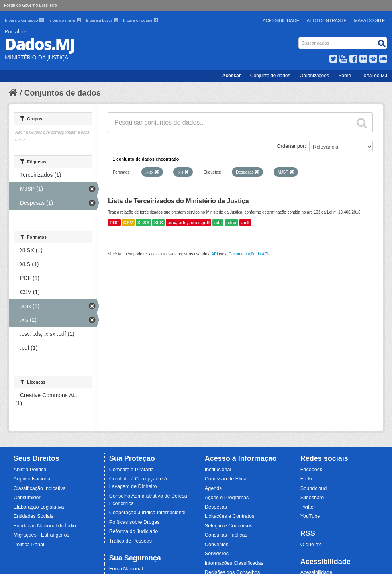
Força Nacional (126, 569)
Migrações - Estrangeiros (41, 535)
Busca (299, 39)
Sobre (345, 76)
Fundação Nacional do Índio (45, 526)
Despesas (216, 507)
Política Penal (29, 545)
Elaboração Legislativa (39, 507)
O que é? (311, 545)
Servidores (217, 554)
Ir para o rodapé (141, 20)
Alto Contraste (327, 20)
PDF (114, 223)
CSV (128, 223)
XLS (158, 223)
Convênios (217, 545)
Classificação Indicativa (40, 488)
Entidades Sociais (33, 516)
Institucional (218, 470)
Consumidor (27, 498)
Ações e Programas (227, 498)
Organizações (314, 76)
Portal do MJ (374, 76)
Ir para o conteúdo (25, 20)
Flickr (306, 479)
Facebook (311, 470)
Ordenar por (291, 146)
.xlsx (231, 223)
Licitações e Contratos (230, 516)
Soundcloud (314, 488)
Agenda (213, 488)
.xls (218, 223)
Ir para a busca (103, 20)
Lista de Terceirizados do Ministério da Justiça (178, 201)
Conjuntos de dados (63, 93)
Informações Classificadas (234, 563)
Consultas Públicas (226, 535)
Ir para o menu (66, 20)
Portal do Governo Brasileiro (30, 5)
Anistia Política (30, 470)
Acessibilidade (281, 20)
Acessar (232, 76)
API (215, 254)
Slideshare (312, 498)
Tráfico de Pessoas (130, 541)
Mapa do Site (370, 20)
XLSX (144, 223)
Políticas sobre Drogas (134, 522)
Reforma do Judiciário (134, 531)
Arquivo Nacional (32, 479)
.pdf (245, 223)
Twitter (308, 507)
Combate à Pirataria (131, 470)
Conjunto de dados (270, 76)
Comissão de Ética (226, 479)
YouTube (310, 516)
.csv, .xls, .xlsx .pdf (188, 223)
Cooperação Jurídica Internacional (147, 513)
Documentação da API (249, 254)
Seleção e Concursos (229, 526)
